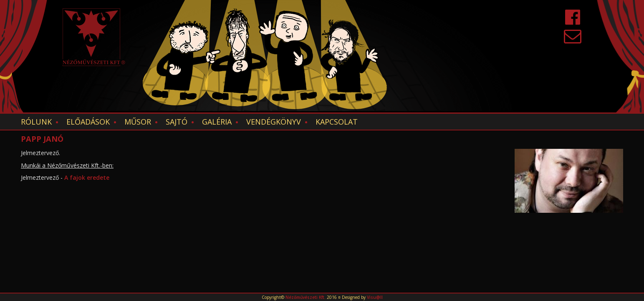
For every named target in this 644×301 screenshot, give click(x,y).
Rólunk (36, 122)
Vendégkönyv (274, 122)
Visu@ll (375, 297)
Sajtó (177, 122)
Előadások (88, 122)
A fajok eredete (88, 177)
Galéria (217, 122)
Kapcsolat (337, 122)
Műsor (138, 122)
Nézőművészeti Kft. (306, 297)
